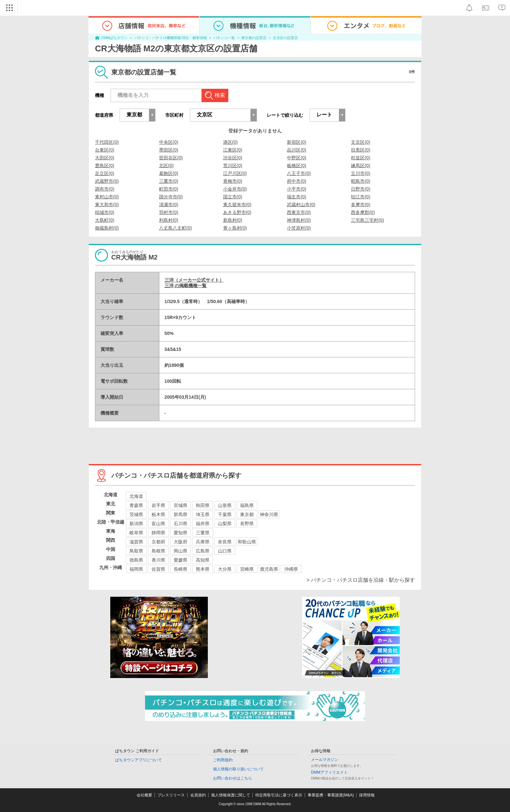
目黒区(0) (361, 150)
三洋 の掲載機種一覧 (186, 286)
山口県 (225, 551)
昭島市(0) (361, 181)
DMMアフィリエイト (329, 772)
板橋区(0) (296, 166)
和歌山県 (247, 542)
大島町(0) (105, 220)
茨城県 (136, 514)
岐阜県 (136, 533)
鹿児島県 (269, 569)
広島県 (203, 551)
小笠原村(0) (299, 228)
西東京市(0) (299, 212)
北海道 (136, 496)
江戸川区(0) (235, 173)
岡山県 (181, 551)
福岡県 (136, 569)
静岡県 (158, 533)
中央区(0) (169, 142)
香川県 (158, 560)
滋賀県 (136, 542)
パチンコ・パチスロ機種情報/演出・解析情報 (171, 38)
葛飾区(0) (169, 173)
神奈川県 (269, 514)
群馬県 (181, 514)
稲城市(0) (105, 212)
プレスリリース (171, 795)
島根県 (158, 551)
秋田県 (203, 505)
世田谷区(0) (171, 158)
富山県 (158, 524)
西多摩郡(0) (363, 212)
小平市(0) (296, 189)
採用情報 (367, 795)
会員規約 (198, 795)
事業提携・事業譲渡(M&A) (331, 795)
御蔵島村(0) (107, 228)
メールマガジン (325, 760)
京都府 (158, 542)
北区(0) (166, 166)
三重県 (203, 533)
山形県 (225, 505)
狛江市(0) (361, 197)
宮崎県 (247, 569)
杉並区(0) (361, 158)
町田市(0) (169, 189)
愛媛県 (181, 560)
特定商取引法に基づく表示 (279, 795)
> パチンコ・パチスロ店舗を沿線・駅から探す (361, 580)
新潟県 (136, 524)
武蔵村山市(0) (301, 205)
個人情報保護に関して (231, 795)
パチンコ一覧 (224, 38)
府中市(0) (296, 181)
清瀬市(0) (169, 205)
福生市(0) (296, 197)
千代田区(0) (107, 142)
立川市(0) (361, 173)
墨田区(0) (169, 150)
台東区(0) (105, 150)
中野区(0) (296, 158)
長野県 (247, 524)
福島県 (247, 505)
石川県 (181, 524)
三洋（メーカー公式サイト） (194, 280)
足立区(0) (105, 173)
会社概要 (144, 795)
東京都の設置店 (254, 38)
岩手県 (158, 505)
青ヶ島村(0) (235, 228)
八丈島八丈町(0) (175, 228)
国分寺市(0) (171, 197)
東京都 (247, 514)
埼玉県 (203, 514)
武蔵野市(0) (107, 181)
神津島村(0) (299, 220)
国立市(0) (233, 197)
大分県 (225, 569)
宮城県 (181, 505)
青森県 (136, 505)
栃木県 (158, 514)
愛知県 (181, 533)
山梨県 (225, 524)
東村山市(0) (107, 197)
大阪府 (181, 542)
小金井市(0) (235, 189)
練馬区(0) (361, 166)
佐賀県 (158, 569)
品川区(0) (296, 150)
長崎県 (181, 569)
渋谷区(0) (233, 158)
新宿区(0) (296, 142)
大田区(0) (105, 158)
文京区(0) (361, 142)
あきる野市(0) (237, 212)
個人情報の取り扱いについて (238, 769)
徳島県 (136, 560)
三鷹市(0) (169, 181)
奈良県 (225, 542)
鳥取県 (136, 551)
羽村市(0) (169, 212)
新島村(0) (233, 220)
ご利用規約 (223, 760)
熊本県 (203, 569)
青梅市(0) (233, 181)
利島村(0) (169, 220)
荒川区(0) (233, 166)
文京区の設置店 (285, 38)
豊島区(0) (105, 166)
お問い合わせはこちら (233, 778)
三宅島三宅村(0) (367, 220)
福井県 (203, 524)
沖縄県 (291, 569)
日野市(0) (361, 189)
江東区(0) (233, 150)
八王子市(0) (299, 173)
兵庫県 (203, 542)
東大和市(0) (107, 205)
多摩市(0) (361, 205)
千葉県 (225, 514)
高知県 (203, 560)
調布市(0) (105, 189)
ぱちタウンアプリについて (139, 760)
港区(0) (230, 142)
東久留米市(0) (237, 205)
